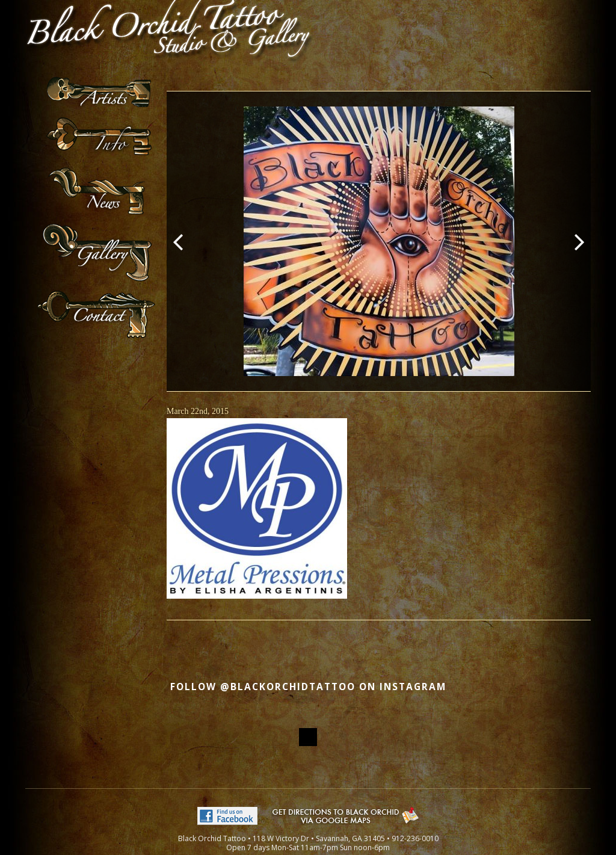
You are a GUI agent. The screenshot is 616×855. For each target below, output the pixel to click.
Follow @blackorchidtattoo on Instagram (308, 687)
